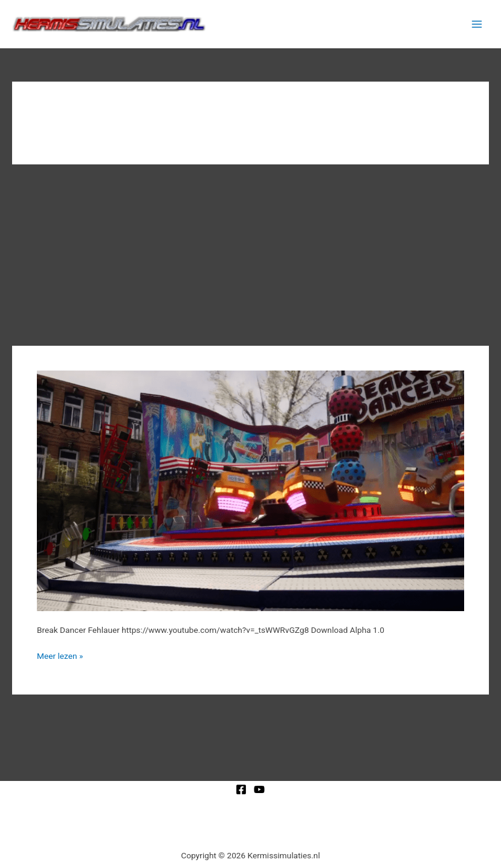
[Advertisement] (250, 255)
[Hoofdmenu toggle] (477, 24)
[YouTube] (259, 789)
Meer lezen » (60, 655)
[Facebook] (241, 789)
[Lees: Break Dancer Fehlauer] (250, 490)
